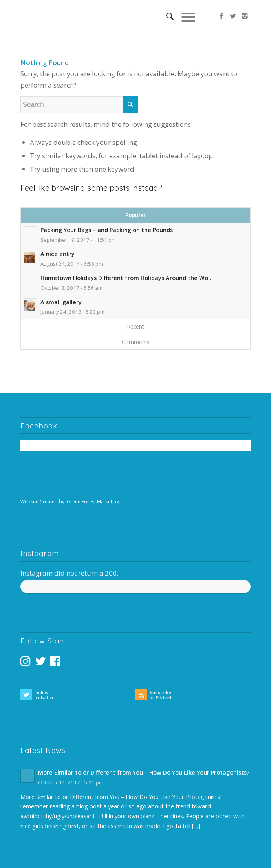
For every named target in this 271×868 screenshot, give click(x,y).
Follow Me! (135, 586)
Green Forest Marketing (93, 502)
